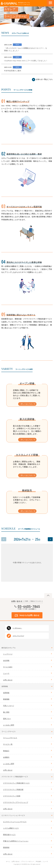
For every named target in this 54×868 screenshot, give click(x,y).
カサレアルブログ (18, 636)
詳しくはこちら (27, 404)
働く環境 (6, 712)
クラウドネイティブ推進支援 (13, 790)
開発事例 (6, 848)
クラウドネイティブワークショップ (16, 802)
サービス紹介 (8, 667)
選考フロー (7, 719)
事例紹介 (6, 751)
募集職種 (6, 699)
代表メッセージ (9, 706)
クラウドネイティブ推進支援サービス (16, 783)
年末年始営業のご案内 (13, 71)
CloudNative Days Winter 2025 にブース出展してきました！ (26, 61)
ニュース (6, 673)
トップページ (8, 654)
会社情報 (6, 661)
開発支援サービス (9, 835)
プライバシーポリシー (28, 861)
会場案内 (6, 757)
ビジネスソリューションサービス (15, 822)
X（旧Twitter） (17, 628)
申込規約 (39, 861)
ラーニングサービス (10, 738)
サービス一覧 (8, 744)
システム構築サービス (11, 828)
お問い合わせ (8, 680)
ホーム (8, 861)
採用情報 (6, 693)
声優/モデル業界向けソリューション (16, 841)
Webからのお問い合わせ (29, 615)
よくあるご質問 (9, 725)
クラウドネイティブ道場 (12, 796)
